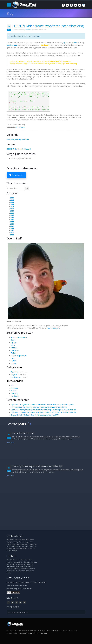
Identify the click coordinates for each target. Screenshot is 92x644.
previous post (12, 45)
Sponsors (13, 607)
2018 (12, 213)
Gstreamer (76, 42)
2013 (12, 224)
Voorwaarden (30, 633)
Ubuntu (14, 363)
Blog (10, 13)
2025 (12, 198)
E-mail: (19, 589)
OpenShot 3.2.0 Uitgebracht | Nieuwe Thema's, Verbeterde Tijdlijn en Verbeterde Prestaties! (44, 412)
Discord (30, 589)
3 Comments (21, 127)
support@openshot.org (19, 585)
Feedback (14, 388)
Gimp (13, 345)
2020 (12, 209)
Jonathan (28, 30)
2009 (12, 233)
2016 (12, 217)
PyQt (13, 358)
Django (14, 342)
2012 (12, 226)
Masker (14, 391)
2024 (12, 200)
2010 (12, 230)
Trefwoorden (15, 381)
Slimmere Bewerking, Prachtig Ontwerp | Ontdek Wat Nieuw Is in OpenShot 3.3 (39, 407)
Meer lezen (10, 443)
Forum (24, 589)
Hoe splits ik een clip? (23, 433)
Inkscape (14, 348)
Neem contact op (18, 578)
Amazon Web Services (19, 337)
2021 (12, 207)
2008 (12, 235)
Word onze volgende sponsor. (18, 612)
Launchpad (15, 350)
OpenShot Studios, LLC (60, 630)
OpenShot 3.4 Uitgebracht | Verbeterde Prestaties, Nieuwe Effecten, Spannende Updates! (43, 404)
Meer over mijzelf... (53, 328)
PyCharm (14, 353)
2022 (12, 204)
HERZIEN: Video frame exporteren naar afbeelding (48, 26)
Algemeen (15, 372)
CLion (13, 340)
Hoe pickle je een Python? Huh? (18, 139)
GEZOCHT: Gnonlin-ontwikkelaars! (19, 149)
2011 (12, 228)
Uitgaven (14, 374)
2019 (12, 211)
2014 (12, 222)
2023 (12, 202)
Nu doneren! (16, 175)
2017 (12, 215)
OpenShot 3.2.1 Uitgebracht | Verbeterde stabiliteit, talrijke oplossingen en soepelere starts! (43, 410)
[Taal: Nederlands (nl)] (84, 5)
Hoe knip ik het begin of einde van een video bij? (37, 466)
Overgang (14, 393)
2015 (12, 220)
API (12, 386)
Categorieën (14, 367)
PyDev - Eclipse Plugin (19, 356)
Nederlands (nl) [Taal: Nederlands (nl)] (42, 633)
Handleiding (15, 396)
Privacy (21, 633)
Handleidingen (16, 377)
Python (66, 42)
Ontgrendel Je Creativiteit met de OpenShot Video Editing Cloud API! (35, 415)
